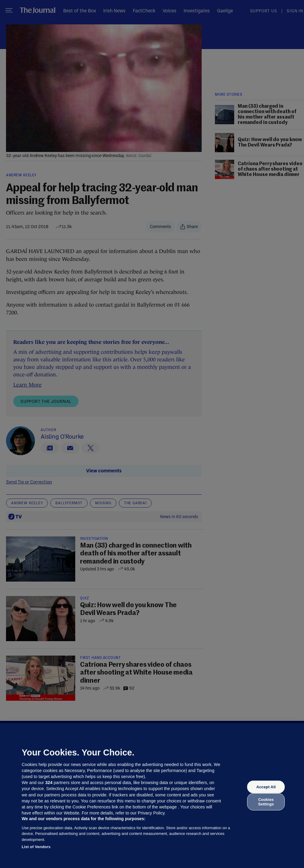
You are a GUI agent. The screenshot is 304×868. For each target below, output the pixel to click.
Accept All (266, 787)
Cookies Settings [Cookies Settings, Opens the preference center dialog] (266, 802)
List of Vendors (36, 847)
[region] (152, 795)
